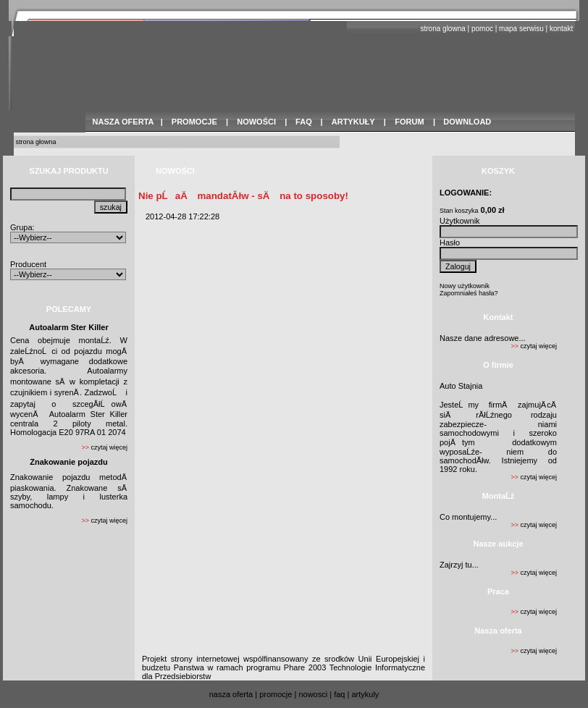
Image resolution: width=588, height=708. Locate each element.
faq (339, 694)
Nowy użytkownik (465, 286)
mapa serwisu (521, 29)
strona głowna (36, 142)
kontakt (561, 29)
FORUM (409, 122)
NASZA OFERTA (123, 122)
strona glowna (443, 29)
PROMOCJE (194, 122)
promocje (276, 694)
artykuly (365, 694)
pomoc (482, 29)
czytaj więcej (109, 447)
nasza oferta (231, 694)
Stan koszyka (459, 211)
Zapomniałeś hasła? (469, 293)
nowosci (313, 694)
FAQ (304, 122)
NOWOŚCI (256, 122)
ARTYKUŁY (353, 122)
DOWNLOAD (467, 122)
